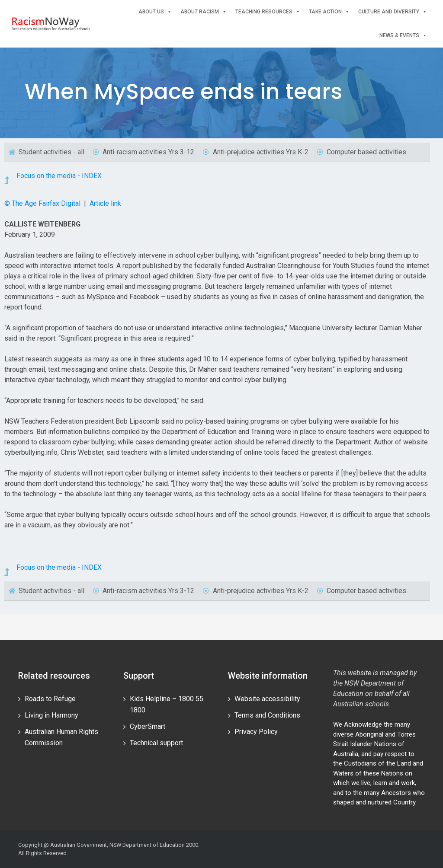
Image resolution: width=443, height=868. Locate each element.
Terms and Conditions (267, 715)
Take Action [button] (329, 12)
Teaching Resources (268, 12)
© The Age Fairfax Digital (43, 203)
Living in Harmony (51, 715)
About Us (155, 12)
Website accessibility (267, 699)
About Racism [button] (204, 12)
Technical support (156, 743)
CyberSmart (148, 726)
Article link (105, 203)
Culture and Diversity (393, 12)
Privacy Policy (256, 732)
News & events (403, 36)
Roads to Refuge (50, 699)
